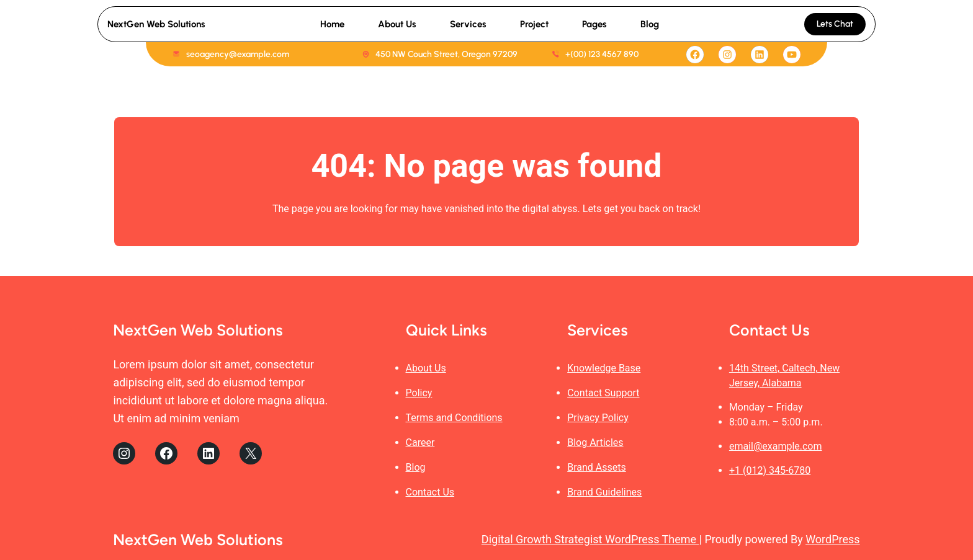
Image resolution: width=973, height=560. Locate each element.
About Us (426, 368)
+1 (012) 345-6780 (770, 470)
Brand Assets (597, 467)
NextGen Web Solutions (156, 24)
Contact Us (430, 492)
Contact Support (603, 393)
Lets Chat (835, 24)
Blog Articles (595, 442)
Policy (419, 393)
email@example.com (776, 446)
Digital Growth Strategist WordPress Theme (590, 539)
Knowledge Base (604, 368)
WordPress (832, 539)
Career (420, 442)
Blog (416, 467)
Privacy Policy (598, 418)
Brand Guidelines (604, 492)
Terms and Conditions (454, 418)
